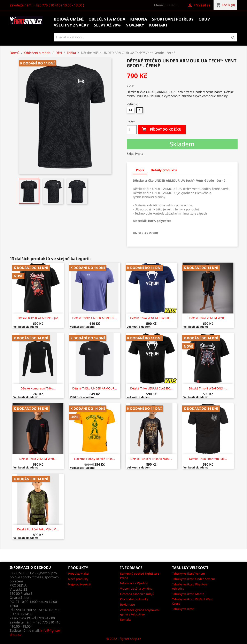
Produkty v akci (78, 573)
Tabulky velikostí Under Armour (194, 579)
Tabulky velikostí (183, 609)
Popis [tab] (140, 170)
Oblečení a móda (107, 19)
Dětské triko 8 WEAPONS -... (208, 388)
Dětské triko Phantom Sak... (208, 459)
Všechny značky (71, 25)
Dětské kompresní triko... (38, 388)
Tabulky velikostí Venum (188, 573)
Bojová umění (69, 19)
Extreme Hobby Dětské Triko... (95, 459)
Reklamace (128, 604)
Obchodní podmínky (134, 599)
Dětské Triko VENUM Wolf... (208, 318)
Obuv (204, 19)
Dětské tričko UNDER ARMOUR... (95, 318)
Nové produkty (78, 579)
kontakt (158, 25)
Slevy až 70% (107, 25)
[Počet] (132, 130)
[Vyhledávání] (146, 37)
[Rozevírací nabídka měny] (172, 6)
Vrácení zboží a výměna (136, 588)
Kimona (139, 19)
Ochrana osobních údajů (137, 594)
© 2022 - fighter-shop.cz (124, 639)
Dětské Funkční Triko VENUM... (151, 459)
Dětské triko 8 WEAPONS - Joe (38, 318)
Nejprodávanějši (79, 584)
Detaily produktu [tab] (164, 170)
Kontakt (125, 619)
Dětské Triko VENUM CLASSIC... (151, 318)
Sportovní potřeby (173, 19)
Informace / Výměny (134, 583)
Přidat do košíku (162, 130)
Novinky (135, 25)
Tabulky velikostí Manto (188, 594)
